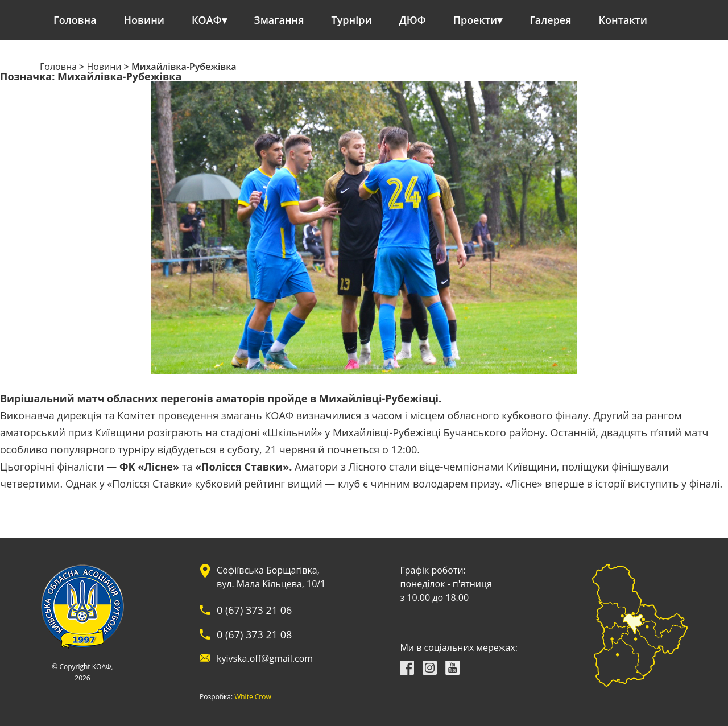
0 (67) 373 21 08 (254, 634)
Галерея (550, 20)
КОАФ (207, 20)
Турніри (352, 20)
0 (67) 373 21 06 (254, 610)
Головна (75, 20)
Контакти (623, 20)
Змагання (279, 20)
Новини (144, 20)
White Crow (253, 697)
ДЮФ (413, 20)
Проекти (475, 20)
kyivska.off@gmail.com (265, 658)
